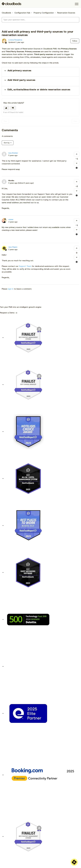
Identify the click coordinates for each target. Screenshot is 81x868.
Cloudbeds (6, 13)
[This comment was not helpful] (77, 163)
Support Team (25, 266)
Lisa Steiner (13, 153)
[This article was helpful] (6, 108)
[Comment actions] (77, 168)
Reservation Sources (66, 13)
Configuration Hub (22, 13)
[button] (77, 4)
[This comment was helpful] (77, 154)
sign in (11, 289)
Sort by (7, 143)
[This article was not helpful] (13, 108)
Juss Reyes (13, 247)
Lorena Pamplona (15, 40)
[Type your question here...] (40, 20)
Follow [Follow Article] (75, 41)
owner (11, 219)
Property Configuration (44, 13)
